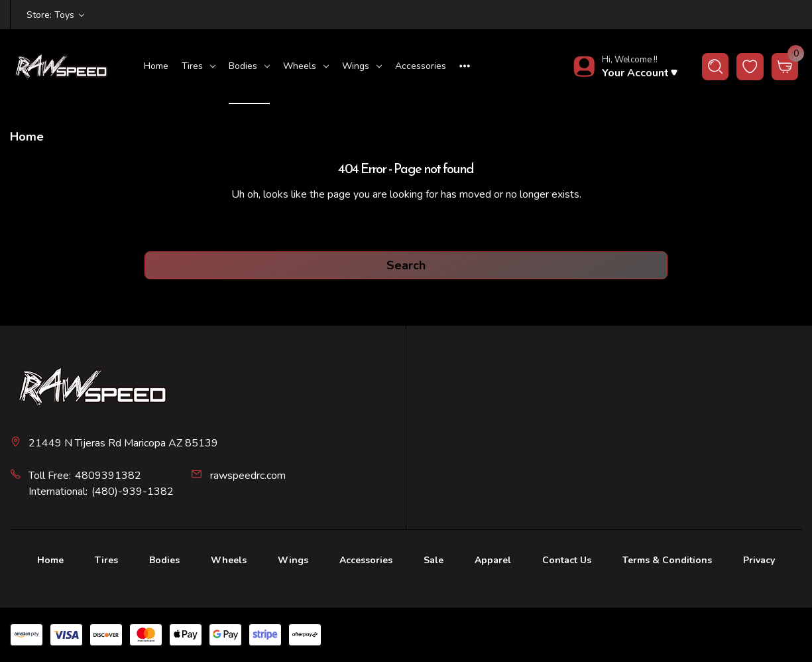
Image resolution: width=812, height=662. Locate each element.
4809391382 (108, 476)
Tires (199, 66)
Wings (362, 66)
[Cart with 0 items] (785, 67)
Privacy (759, 560)
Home (156, 66)
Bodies (249, 66)
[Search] (716, 67)
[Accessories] (421, 67)
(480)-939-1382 (133, 492)
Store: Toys (55, 15)
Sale (434, 560)
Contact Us (567, 560)
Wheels (306, 66)
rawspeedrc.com (248, 476)
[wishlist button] (750, 67)
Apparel (493, 560)
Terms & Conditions (667, 560)
